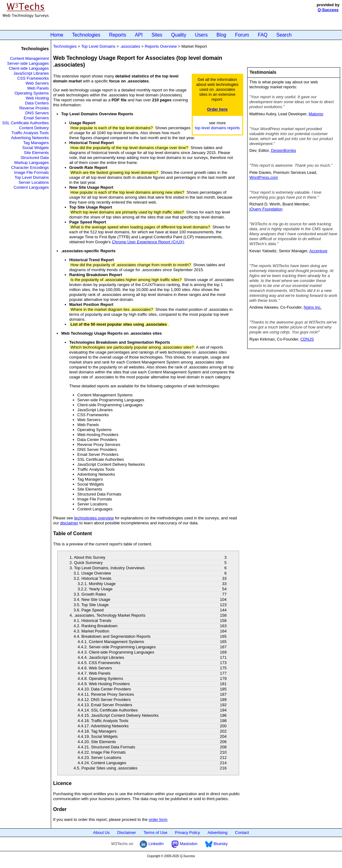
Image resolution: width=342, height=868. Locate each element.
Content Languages (31, 187)
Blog (221, 35)
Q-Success (328, 10)
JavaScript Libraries (31, 73)
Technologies (86, 35)
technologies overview (94, 518)
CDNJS (307, 339)
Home (57, 35)
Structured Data (35, 158)
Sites (157, 35)
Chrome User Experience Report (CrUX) (148, 242)
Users (202, 35)
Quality (179, 35)
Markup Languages (31, 163)
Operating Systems (32, 93)
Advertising (217, 833)
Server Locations (34, 182)
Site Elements (36, 153)
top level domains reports (217, 128)
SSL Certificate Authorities (26, 123)
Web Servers (37, 83)
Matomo (316, 114)
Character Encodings (30, 167)
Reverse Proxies (34, 108)
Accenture (318, 251)
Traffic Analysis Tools (30, 133)
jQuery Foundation (266, 209)
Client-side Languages (29, 68)
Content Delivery (34, 128)
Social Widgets (36, 148)
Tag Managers (36, 143)
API (139, 35)
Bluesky (216, 844)
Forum (242, 35)
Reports (118, 35)
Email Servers (36, 118)
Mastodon (184, 844)
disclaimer (69, 523)
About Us (101, 833)
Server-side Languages (28, 63)
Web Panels (38, 88)
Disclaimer (127, 833)
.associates (130, 46)
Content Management (29, 58)
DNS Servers (37, 113)
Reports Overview (161, 46)
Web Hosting (37, 98)
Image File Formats (32, 172)
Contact (242, 833)
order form (158, 820)
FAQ (263, 35)
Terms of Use (156, 833)
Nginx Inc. (313, 307)
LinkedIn (152, 844)
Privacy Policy (188, 833)
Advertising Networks (30, 138)
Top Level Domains (32, 177)
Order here (217, 109)
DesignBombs (284, 150)
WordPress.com (264, 177)
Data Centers (37, 103)
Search (284, 35)
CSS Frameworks (33, 78)
